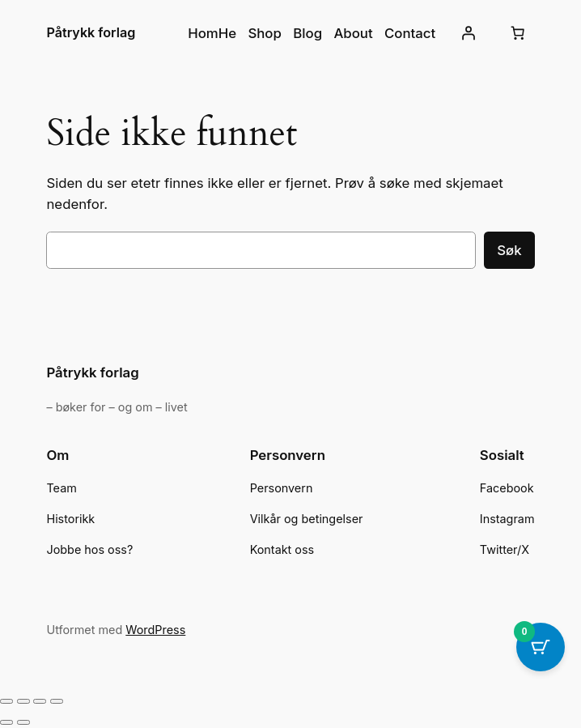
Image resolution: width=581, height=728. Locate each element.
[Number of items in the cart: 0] (518, 33)
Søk (509, 250)
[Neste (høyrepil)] (23, 722)
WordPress (155, 630)
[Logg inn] (468, 33)
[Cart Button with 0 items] (541, 647)
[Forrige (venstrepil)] (6, 722)
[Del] (40, 701)
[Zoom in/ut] (6, 701)
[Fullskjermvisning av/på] (23, 701)
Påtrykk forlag (91, 32)
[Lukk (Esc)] (57, 701)
